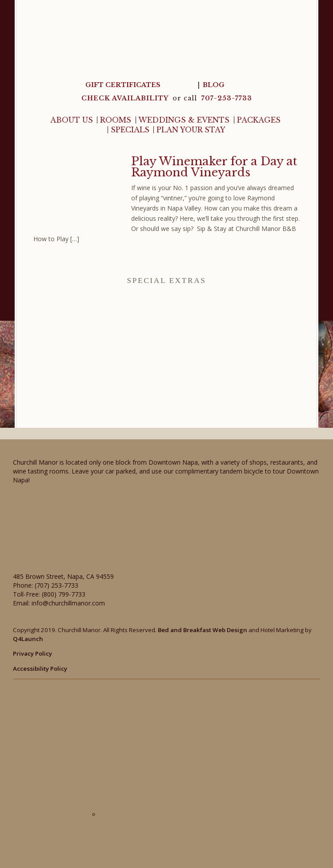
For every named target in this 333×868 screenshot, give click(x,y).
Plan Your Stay (191, 130)
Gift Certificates (123, 85)
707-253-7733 (227, 98)
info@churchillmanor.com (68, 603)
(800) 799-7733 (64, 594)
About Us (72, 120)
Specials (130, 130)
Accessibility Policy (40, 669)
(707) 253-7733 (56, 585)
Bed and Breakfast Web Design (203, 630)
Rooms (116, 120)
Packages (259, 120)
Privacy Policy (32, 653)
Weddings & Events (184, 120)
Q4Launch (28, 639)
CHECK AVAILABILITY (126, 98)
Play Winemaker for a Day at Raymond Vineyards (214, 167)
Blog (214, 85)
